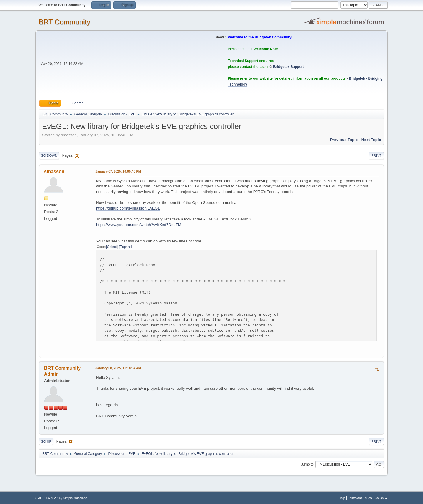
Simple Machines (75, 498)
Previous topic (344, 140)
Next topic (371, 140)
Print (376, 155)
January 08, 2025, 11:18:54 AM (118, 368)
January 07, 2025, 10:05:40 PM (118, 171)
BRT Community (64, 22)
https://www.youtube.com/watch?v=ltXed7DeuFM (139, 225)
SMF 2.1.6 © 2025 (48, 498)
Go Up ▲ (381, 498)
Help (342, 498)
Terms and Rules (360, 498)
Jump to (307, 464)
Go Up (46, 441)
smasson (54, 171)
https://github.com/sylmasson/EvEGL (128, 208)
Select (112, 247)
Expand (126, 247)
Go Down (49, 155)
